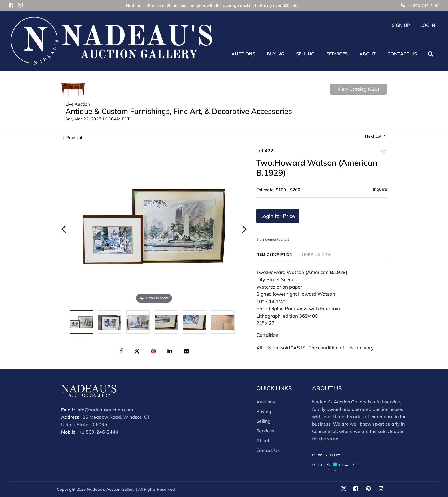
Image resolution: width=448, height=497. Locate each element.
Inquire (380, 189)
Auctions (266, 402)
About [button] (368, 54)
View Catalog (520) (358, 89)
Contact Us (402, 54)
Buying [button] (276, 54)
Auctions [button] (243, 54)
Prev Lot (72, 138)
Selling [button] (305, 54)
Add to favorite (383, 152)
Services (265, 431)
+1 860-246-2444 (420, 5)
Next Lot (375, 136)
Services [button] (337, 54)
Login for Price (278, 216)
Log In (428, 25)
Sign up (401, 25)
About (263, 440)
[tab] (275, 257)
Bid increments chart (273, 239)
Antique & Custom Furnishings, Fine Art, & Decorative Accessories (179, 111)
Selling (263, 421)
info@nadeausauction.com (105, 410)
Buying (264, 411)
